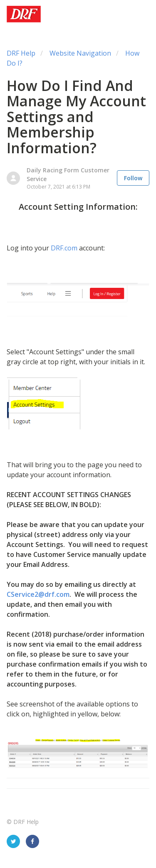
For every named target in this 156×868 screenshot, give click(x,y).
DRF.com (64, 248)
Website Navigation (80, 53)
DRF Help (21, 53)
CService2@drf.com (38, 594)
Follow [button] (133, 178)
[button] (139, 14)
